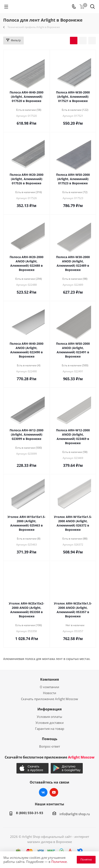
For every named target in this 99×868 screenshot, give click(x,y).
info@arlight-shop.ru (75, 814)
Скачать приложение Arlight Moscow (49, 699)
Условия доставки (50, 723)
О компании (49, 687)
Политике (59, 862)
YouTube (54, 792)
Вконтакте (43, 792)
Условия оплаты (49, 717)
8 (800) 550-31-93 (30, 813)
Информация (49, 709)
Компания (49, 679)
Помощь (50, 739)
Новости (50, 693)
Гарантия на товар (50, 729)
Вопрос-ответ (50, 746)
